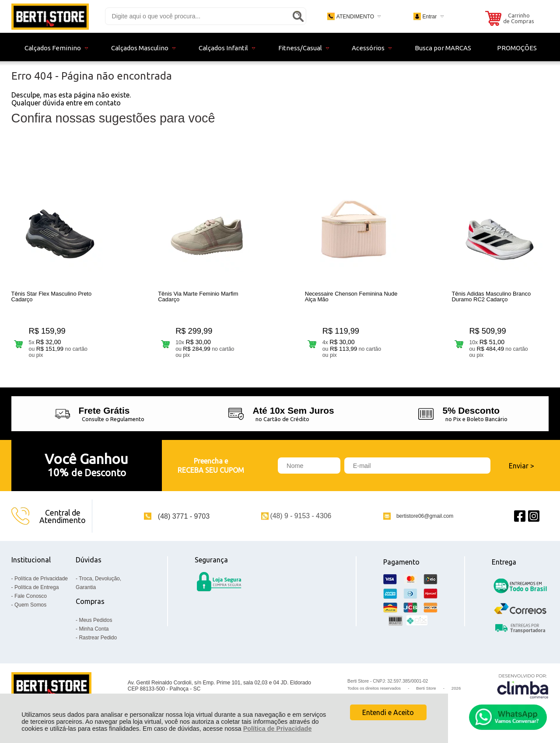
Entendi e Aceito (388, 712)
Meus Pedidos (95, 620)
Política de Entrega (37, 587)
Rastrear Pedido (98, 638)
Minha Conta (94, 629)
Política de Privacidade (278, 729)
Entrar (429, 17)
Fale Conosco (31, 596)
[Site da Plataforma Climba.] (523, 686)
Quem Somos (30, 605)
